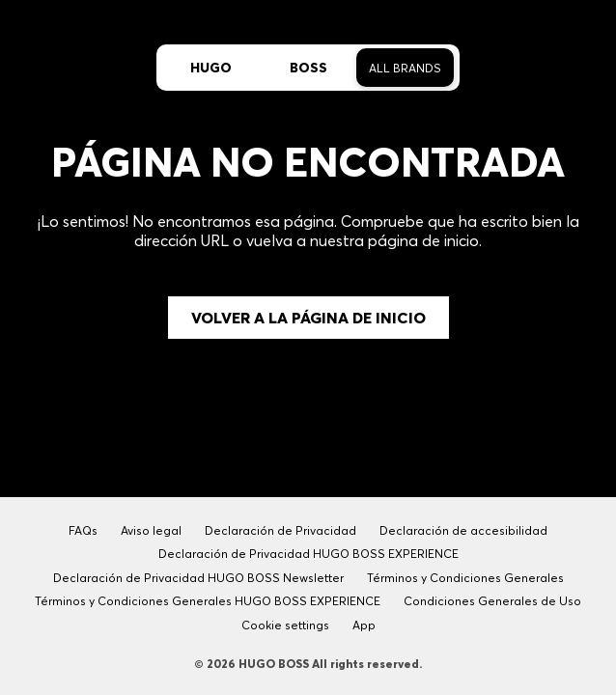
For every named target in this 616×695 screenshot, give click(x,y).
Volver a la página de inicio (308, 318)
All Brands (405, 68)
